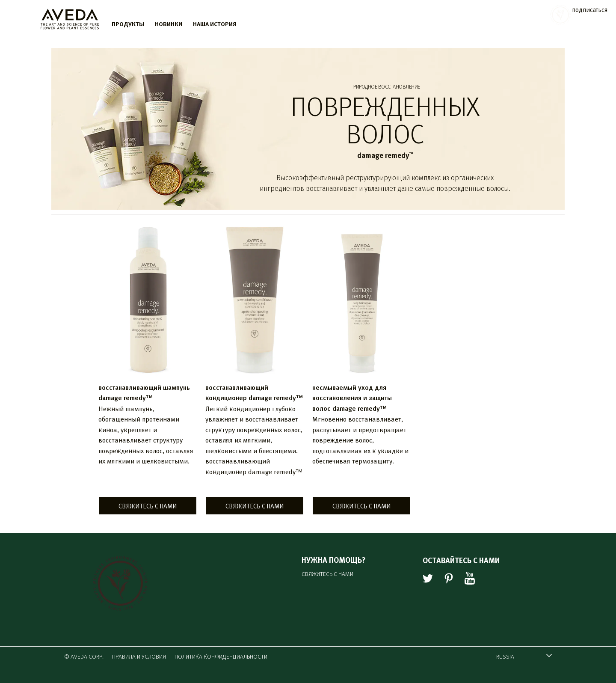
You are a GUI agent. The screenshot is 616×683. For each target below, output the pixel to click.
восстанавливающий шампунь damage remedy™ (144, 392)
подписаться (590, 9)
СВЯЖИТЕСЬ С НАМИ (148, 506)
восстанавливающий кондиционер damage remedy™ (254, 392)
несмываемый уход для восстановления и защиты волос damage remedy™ (352, 398)
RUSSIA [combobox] (520, 657)
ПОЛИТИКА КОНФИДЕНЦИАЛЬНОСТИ (221, 656)
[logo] (70, 17)
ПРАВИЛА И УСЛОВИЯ (139, 656)
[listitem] (148, 371)
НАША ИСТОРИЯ (215, 24)
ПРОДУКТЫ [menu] (128, 24)
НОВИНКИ (169, 24)
